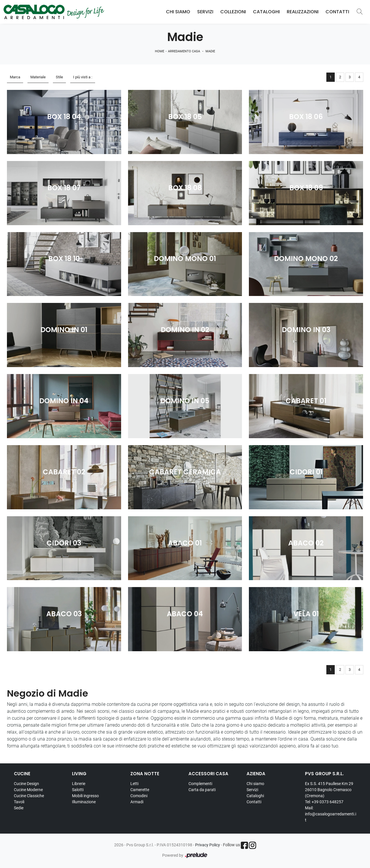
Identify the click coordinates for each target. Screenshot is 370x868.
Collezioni (233, 12)
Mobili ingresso (85, 796)
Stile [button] (59, 77)
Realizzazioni (303, 12)
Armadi (137, 802)
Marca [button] (15, 77)
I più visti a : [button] (83, 77)
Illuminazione (84, 802)
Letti (134, 784)
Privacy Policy (208, 845)
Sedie (19, 808)
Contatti (337, 12)
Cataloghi (266, 12)
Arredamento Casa (184, 51)
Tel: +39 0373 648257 (324, 802)
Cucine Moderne (28, 790)
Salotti (78, 790)
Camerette (140, 790)
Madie (210, 51)
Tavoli (19, 802)
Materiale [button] (38, 77)
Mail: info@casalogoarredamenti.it (331, 814)
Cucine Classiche (29, 796)
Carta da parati (202, 790)
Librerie (79, 784)
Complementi (200, 784)
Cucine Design (26, 784)
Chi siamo (255, 784)
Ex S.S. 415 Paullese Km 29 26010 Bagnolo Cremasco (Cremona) (329, 790)
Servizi (205, 12)
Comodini (139, 796)
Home (160, 51)
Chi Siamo (178, 12)
